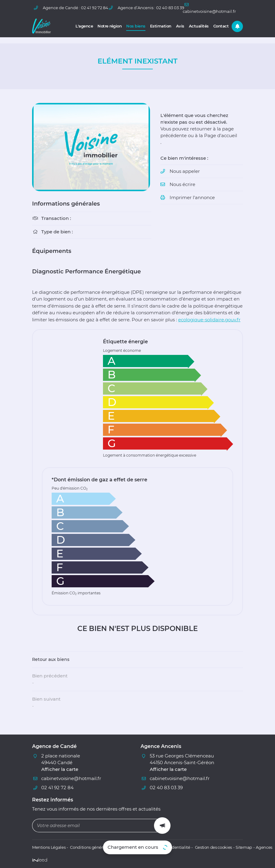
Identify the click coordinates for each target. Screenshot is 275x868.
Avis (180, 26)
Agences (259, 848)
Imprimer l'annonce (192, 199)
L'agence (84, 26)
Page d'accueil (221, 136)
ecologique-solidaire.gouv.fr (209, 320)
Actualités (199, 26)
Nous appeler (185, 172)
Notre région (110, 26)
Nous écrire (182, 185)
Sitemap (239, 848)
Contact (221, 26)
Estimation (161, 26)
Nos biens (136, 26)
